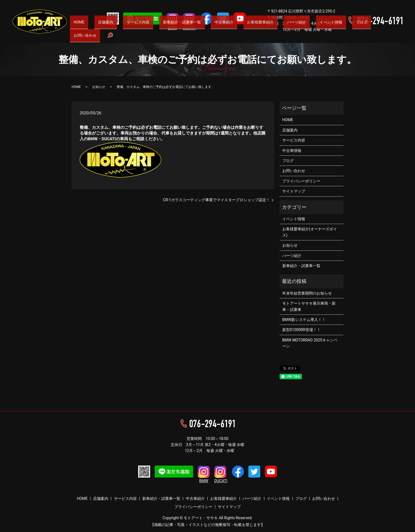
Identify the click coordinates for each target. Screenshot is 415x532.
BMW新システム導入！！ (304, 320)
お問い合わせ (373, 38)
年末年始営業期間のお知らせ (307, 293)
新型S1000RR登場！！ (301, 330)
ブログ (348, 38)
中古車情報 (292, 151)
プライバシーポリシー (301, 181)
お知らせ (99, 87)
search (399, 39)
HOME (113, 38)
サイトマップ (294, 191)
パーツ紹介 (295, 38)
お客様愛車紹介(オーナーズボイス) (310, 232)
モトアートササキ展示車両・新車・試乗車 (309, 306)
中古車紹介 (234, 38)
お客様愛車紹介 (265, 38)
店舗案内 (133, 38)
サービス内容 (160, 38)
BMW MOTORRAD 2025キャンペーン (310, 343)
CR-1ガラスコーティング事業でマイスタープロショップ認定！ (217, 200)
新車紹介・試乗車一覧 (198, 38)
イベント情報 (324, 38)
